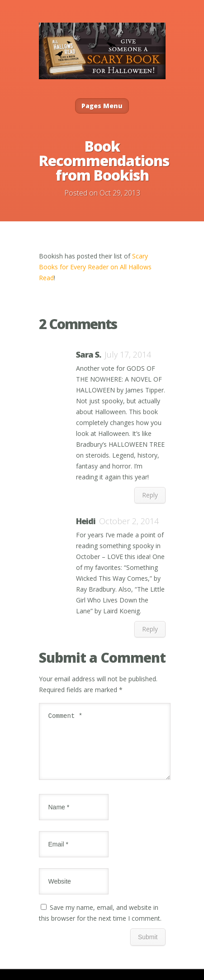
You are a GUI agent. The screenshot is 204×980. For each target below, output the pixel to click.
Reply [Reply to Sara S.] (150, 495)
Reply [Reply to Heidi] (150, 629)
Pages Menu (102, 106)
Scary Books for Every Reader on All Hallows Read (95, 267)
